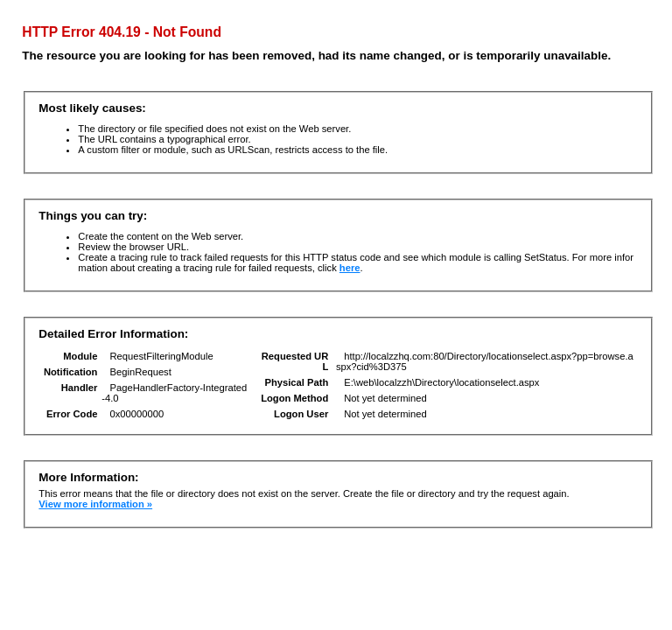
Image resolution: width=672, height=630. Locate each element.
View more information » (95, 504)
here (350, 268)
